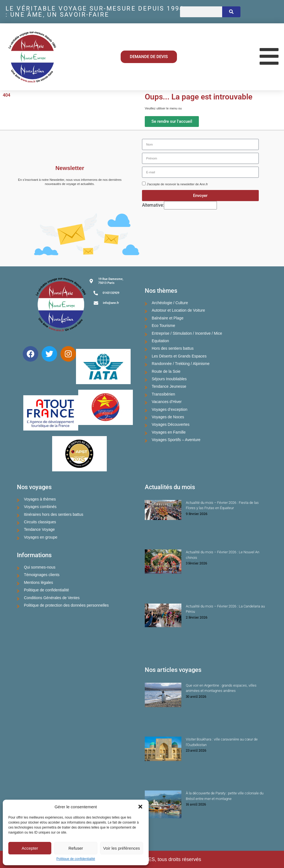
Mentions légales (38, 582)
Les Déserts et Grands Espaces (179, 356)
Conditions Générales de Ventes (52, 598)
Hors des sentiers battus (173, 348)
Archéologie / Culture (170, 303)
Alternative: (153, 205)
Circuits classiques (40, 522)
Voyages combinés (40, 507)
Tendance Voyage (39, 529)
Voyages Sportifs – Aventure (176, 440)
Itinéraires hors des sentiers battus (54, 514)
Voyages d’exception (169, 409)
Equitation (160, 341)
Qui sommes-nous (40, 567)
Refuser (76, 848)
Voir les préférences (122, 848)
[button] (140, 807)
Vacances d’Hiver (167, 402)
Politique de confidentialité (76, 859)
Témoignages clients (42, 575)
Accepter (30, 848)
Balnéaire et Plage (168, 318)
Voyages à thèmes (40, 499)
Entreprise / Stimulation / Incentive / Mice (187, 333)
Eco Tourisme (163, 326)
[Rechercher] (231, 12)
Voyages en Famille (169, 432)
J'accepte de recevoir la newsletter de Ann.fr (177, 184)
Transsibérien (163, 394)
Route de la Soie (166, 371)
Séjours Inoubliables (169, 379)
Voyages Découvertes (171, 424)
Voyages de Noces (168, 417)
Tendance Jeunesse (169, 386)
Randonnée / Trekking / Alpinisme (181, 364)
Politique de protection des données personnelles (66, 605)
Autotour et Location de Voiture (178, 310)
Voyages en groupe (41, 537)
